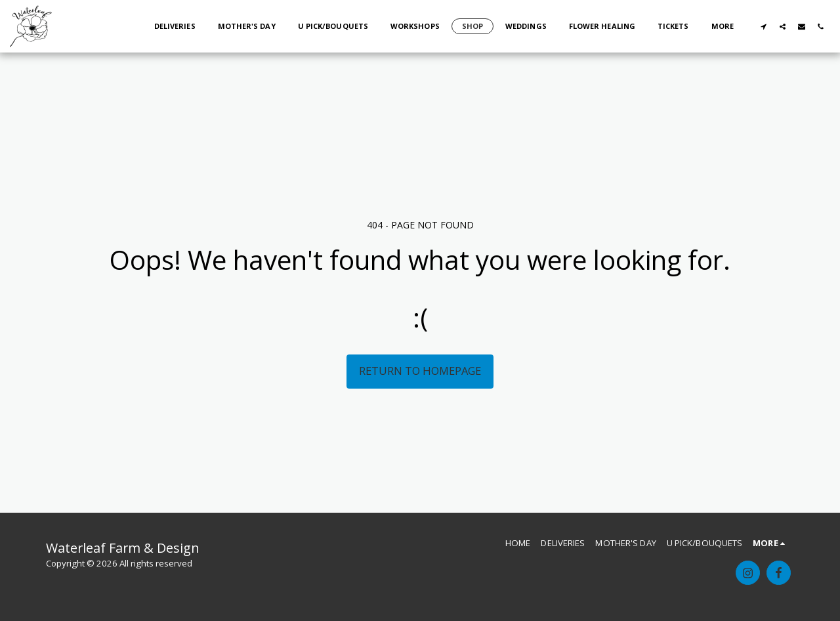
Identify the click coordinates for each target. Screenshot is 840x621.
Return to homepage (420, 371)
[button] (764, 26)
